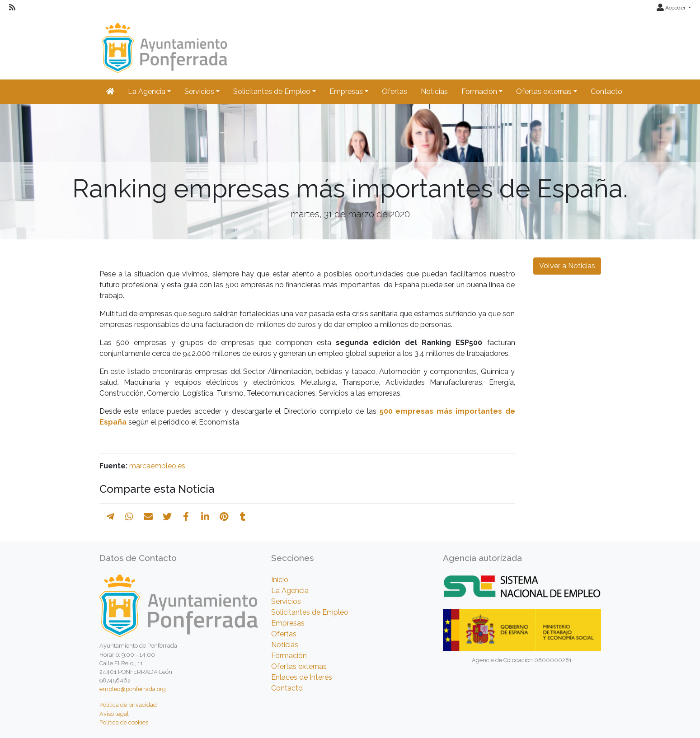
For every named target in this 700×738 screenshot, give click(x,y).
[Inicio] (163, 44)
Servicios (286, 601)
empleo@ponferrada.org (133, 689)
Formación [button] (479, 91)
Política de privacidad (128, 705)
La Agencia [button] (147, 91)
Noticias (434, 91)
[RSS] (12, 8)
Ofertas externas (299, 666)
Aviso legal (114, 714)
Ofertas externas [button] (544, 91)
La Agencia (290, 591)
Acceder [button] (672, 8)
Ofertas (395, 91)
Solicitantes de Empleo (310, 612)
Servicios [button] (199, 91)
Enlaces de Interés (302, 677)
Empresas (288, 623)
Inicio (280, 580)
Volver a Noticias (567, 266)
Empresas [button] (346, 91)
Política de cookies (124, 722)
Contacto (606, 91)
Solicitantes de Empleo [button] (272, 91)
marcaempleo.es (157, 466)
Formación (289, 656)
